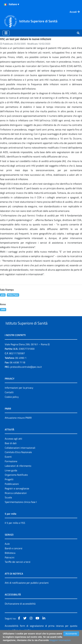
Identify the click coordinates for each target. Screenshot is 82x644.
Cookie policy (12, 404)
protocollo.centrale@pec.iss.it (26, 374)
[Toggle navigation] (6, 33)
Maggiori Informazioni (60, 640)
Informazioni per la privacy (19, 395)
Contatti (9, 399)
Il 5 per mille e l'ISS (15, 530)
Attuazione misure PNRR (18, 425)
